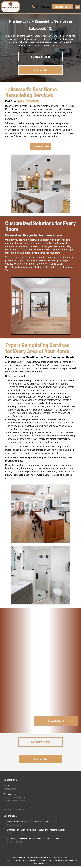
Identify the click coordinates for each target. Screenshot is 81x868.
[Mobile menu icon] (78, 7)
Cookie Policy (34, 860)
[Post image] (4, 821)
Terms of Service (20, 860)
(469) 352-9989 (41, 7)
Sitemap (8, 860)
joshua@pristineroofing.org (14, 809)
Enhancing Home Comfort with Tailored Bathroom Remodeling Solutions (36, 830)
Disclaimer (58, 860)
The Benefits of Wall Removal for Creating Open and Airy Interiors (34, 838)
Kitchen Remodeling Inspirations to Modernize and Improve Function (35, 821)
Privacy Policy (47, 860)
